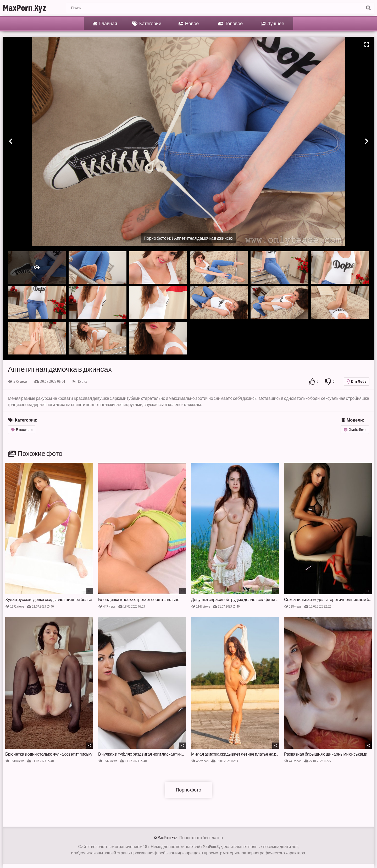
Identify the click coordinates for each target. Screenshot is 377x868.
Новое (189, 24)
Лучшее (273, 24)
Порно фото (188, 790)
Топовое (231, 24)
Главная (105, 24)
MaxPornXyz (24, 8)
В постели (22, 430)
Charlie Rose (355, 430)
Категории (147, 24)
